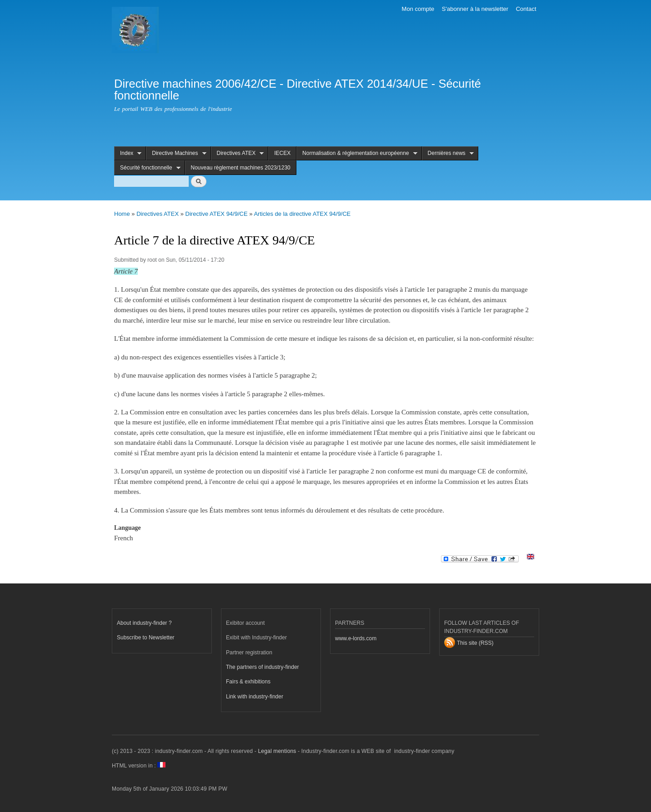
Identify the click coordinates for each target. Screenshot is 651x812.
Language (128, 528)
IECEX (282, 153)
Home (122, 214)
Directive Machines (176, 153)
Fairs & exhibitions (248, 682)
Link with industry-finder (255, 697)
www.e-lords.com (356, 638)
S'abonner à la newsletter (475, 9)
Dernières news (448, 153)
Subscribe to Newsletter (146, 638)
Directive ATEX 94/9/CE (217, 214)
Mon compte (418, 9)
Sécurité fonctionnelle (147, 168)
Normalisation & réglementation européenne (357, 153)
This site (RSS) (475, 643)
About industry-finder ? (144, 623)
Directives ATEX (238, 153)
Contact (526, 9)
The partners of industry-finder (263, 667)
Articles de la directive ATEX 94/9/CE (302, 214)
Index (128, 153)
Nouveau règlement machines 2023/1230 (241, 168)
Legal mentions (277, 751)
